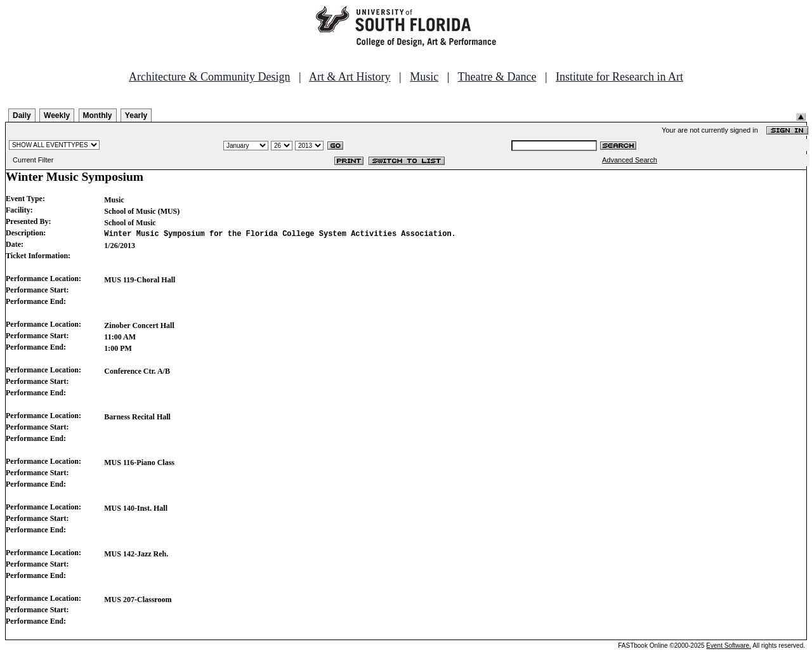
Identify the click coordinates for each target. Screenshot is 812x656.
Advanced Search (630, 160)
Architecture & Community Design (209, 77)
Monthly (98, 115)
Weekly (57, 115)
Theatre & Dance (497, 77)
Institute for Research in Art (619, 77)
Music (424, 77)
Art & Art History (350, 77)
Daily (22, 115)
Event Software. (729, 646)
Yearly (136, 115)
